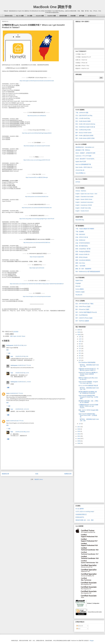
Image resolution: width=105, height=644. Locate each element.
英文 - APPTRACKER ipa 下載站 (84, 304)
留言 (78, 629)
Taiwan (23, 336)
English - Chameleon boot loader (84, 197)
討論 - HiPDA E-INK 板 (82, 237)
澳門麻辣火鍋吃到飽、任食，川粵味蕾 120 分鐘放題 (88, 402)
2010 (79, 439)
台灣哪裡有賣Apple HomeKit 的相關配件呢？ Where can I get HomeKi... (88, 406)
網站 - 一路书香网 (80, 266)
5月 (80, 353)
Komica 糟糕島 (80, 289)
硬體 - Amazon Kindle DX (82, 254)
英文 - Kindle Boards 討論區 (83, 121)
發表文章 (80, 626)
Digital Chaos (79, 280)
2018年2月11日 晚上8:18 (20, 345)
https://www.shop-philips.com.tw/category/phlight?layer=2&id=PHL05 (37, 219)
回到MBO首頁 (9, 16)
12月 (80, 337)
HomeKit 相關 (40, 16)
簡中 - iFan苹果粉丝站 (82, 315)
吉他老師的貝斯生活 (81, 514)
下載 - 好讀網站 (80, 232)
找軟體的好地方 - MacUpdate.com (85, 147)
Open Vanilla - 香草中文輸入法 (84, 167)
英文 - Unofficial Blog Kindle (83, 130)
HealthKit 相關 (51, 16)
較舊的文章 (68, 474)
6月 (80, 351)
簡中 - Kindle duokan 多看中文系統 (85, 138)
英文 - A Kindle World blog (83, 118)
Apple (15, 336)
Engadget (78, 283)
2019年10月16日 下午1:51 (17, 421)
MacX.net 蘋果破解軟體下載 (83, 164)
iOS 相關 (30, 16)
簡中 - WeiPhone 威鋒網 (82, 321)
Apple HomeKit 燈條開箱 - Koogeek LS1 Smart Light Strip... (88, 382)
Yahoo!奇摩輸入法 (80, 173)
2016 (79, 429)
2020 (79, 330)
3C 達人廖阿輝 (80, 509)
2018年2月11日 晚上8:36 (22, 356)
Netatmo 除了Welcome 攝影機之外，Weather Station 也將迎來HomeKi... (89, 374)
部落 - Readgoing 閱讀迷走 (83, 251)
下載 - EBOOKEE (80, 234)
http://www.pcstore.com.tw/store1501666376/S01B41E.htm (37, 208)
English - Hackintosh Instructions (84, 202)
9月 (80, 344)
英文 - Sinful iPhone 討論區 (83, 307)
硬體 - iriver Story (80, 263)
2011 (79, 436)
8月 (80, 346)
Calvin (8, 393)
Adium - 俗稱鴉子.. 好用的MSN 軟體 (85, 153)
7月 (80, 348)
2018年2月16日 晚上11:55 (22, 373)
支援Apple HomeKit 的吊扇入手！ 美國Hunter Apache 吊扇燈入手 (89, 369)
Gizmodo (78, 286)
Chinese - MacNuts (81, 191)
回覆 (7, 350)
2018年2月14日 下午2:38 (24, 365)
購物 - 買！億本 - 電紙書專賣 (83, 269)
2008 (79, 443)
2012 (79, 434)
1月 (80, 424)
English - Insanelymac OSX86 (84, 205)
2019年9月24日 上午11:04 (22, 409)
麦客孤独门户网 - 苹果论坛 (83, 150)
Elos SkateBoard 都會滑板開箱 (87, 362)
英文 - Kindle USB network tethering (85, 124)
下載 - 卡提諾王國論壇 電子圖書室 (85, 229)
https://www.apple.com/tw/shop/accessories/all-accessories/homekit (37, 81)
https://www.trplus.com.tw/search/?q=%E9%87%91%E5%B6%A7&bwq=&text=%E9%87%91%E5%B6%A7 (37, 284)
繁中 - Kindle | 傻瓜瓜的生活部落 (84, 136)
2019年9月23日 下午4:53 (16, 393)
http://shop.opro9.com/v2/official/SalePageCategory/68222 (37, 133)
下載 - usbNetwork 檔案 (82, 113)
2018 (79, 335)
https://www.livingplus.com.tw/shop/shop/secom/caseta (37, 296)
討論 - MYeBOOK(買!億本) (83, 243)
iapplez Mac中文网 (81, 162)
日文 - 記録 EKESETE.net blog (84, 115)
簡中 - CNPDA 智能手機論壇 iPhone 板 (86, 312)
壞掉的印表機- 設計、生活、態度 (84, 520)
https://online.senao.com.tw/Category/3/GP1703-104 (37, 160)
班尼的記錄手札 (80, 517)
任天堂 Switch (92, 16)
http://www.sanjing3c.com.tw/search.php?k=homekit (37, 146)
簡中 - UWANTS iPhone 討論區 (84, 318)
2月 (80, 360)
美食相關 (73, 16)
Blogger (92, 641)
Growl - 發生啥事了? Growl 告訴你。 (85, 159)
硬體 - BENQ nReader (82, 257)
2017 (79, 427)
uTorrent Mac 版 (80, 170)
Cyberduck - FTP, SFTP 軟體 (83, 156)
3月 (80, 358)
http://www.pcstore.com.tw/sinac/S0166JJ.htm (37, 197)
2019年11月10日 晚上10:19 (22, 432)
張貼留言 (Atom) (39, 479)
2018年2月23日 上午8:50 (24, 382)
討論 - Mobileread (80, 240)
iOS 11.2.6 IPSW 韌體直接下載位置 (88, 386)
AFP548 (78, 182)
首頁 (37, 474)
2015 (79, 431)
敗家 (11, 336)
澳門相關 (82, 16)
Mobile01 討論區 (80, 292)
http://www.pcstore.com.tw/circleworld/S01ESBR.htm (37, 242)
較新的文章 (6, 474)
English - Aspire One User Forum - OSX (86, 194)
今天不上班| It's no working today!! (85, 512)
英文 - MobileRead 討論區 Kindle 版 (85, 127)
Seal (12, 356)
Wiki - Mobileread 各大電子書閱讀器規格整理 (88, 272)
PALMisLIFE (79, 295)
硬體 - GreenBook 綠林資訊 (83, 260)
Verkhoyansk (10, 345)
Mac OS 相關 (20, 16)
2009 (79, 441)
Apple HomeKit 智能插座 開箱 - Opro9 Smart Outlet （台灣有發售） (88, 415)
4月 (80, 356)
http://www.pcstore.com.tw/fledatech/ (37, 116)
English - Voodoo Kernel (82, 211)
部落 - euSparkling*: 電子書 (83, 249)
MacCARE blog (80, 220)
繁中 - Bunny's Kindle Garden (84, 133)
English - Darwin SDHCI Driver (84, 199)
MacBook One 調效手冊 (52, 7)
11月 (80, 339)
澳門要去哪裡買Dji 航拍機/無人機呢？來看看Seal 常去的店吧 (88, 392)
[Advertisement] (89, 94)
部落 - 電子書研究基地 (82, 246)
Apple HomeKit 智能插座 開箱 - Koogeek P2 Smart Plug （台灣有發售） (88, 397)
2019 (79, 332)
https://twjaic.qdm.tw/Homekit (37, 268)
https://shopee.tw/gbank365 (37, 257)
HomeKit (19, 336)
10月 (80, 341)
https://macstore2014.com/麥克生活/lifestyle (37, 177)
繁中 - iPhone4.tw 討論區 (82, 309)
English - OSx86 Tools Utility (83, 208)
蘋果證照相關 (63, 16)
